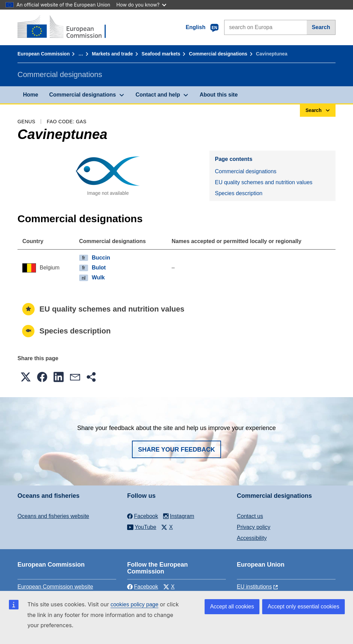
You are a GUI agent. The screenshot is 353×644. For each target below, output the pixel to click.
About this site (218, 95)
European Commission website (55, 587)
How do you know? (142, 5)
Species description (239, 193)
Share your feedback (177, 450)
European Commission (44, 54)
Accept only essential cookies (303, 607)
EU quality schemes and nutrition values (264, 182)
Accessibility (252, 538)
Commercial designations (218, 54)
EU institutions (254, 587)
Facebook (143, 587)
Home (31, 95)
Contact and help (158, 95)
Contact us (250, 516)
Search (321, 27)
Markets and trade (112, 54)
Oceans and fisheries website (53, 516)
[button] (26, 377)
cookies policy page (134, 604)
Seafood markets (161, 54)
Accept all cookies (232, 607)
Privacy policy (254, 527)
